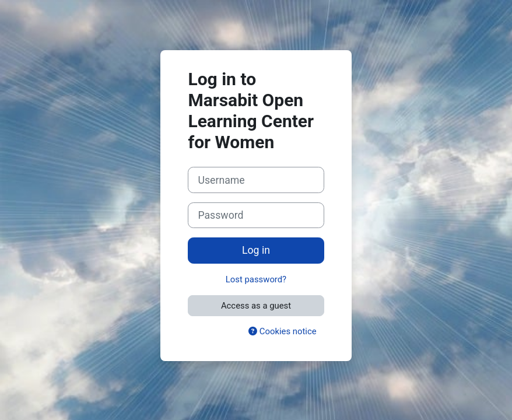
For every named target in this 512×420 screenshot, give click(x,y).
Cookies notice (282, 331)
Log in (256, 250)
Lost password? (256, 279)
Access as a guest (256, 306)
